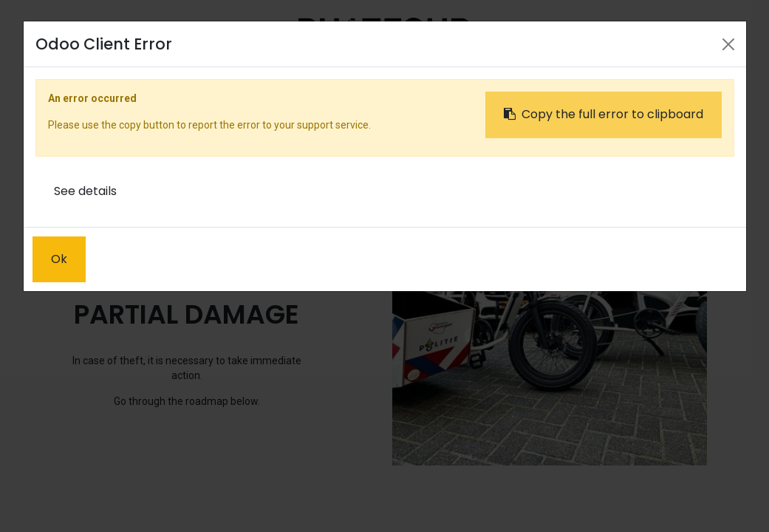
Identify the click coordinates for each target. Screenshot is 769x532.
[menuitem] (239, 79)
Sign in (611, 79)
